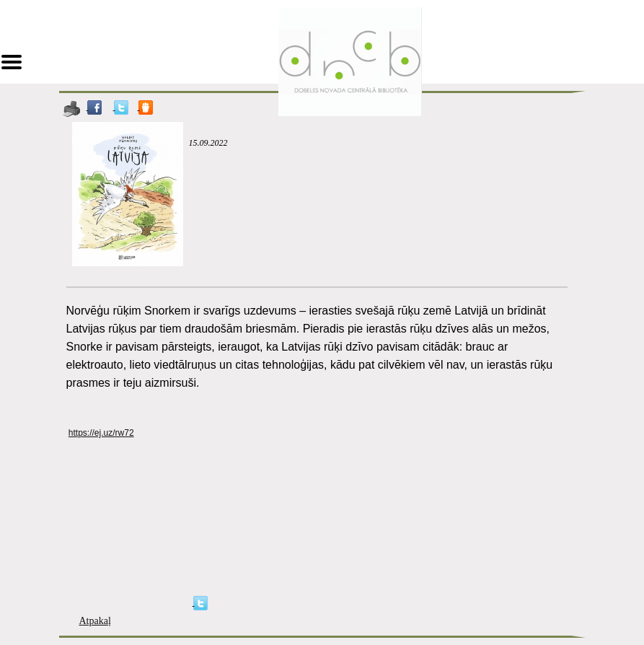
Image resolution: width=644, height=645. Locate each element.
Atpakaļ (95, 621)
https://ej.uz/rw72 (101, 433)
